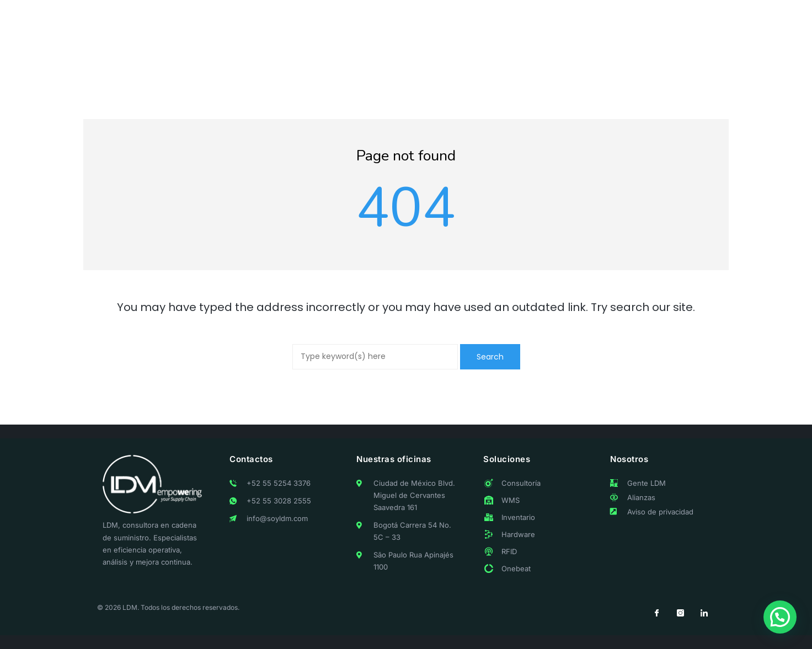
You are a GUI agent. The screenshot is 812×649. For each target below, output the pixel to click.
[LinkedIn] (704, 613)
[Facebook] (656, 613)
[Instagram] (680, 613)
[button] (780, 617)
